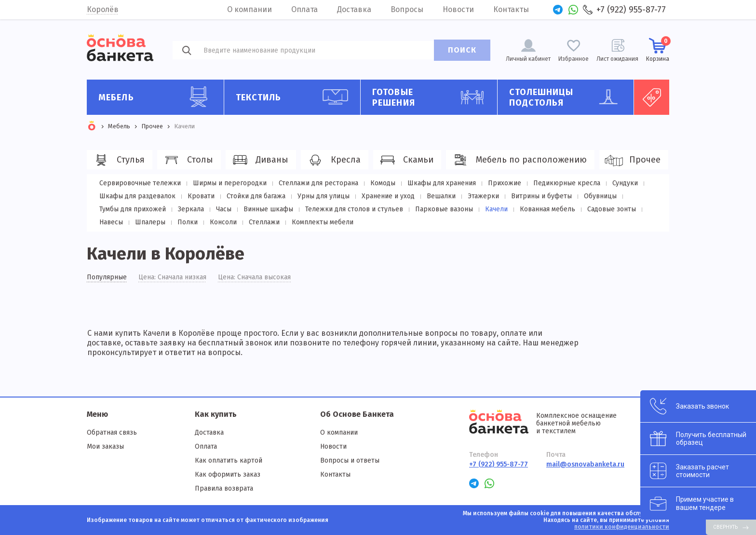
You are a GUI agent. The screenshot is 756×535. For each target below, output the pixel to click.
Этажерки (483, 196)
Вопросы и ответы (350, 460)
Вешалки (441, 196)
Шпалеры (150, 222)
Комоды (383, 183)
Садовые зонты (612, 209)
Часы (224, 209)
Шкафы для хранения (442, 183)
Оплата (304, 9)
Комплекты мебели (323, 222)
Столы (188, 160)
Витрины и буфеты (541, 196)
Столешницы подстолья (568, 97)
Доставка (354, 9)
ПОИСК (462, 50)
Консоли (223, 222)
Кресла (333, 160)
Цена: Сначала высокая (254, 277)
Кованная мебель (547, 209)
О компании (250, 9)
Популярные (107, 277)
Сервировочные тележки (140, 183)
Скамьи (406, 160)
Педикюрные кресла (567, 183)
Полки (188, 222)
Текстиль (295, 97)
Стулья (118, 160)
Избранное (574, 59)
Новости (458, 9)
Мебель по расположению (519, 160)
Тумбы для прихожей (133, 209)
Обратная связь (112, 432)
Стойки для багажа (256, 196)
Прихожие (505, 183)
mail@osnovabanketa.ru (585, 464)
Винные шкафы (268, 209)
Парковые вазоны (444, 209)
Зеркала (191, 209)
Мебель (157, 97)
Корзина (658, 49)
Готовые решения (431, 97)
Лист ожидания (617, 59)
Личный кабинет (528, 59)
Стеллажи (264, 222)
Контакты (511, 9)
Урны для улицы (324, 196)
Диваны (259, 160)
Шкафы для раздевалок (137, 196)
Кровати (201, 196)
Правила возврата (224, 488)
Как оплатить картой (229, 460)
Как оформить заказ (228, 474)
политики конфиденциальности (622, 527)
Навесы (111, 222)
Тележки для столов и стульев (354, 209)
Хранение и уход (388, 196)
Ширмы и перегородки (230, 183)
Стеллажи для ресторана (318, 183)
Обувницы (600, 196)
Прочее (632, 160)
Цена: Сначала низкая (172, 277)
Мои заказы (105, 446)
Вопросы (407, 9)
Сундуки (625, 183)
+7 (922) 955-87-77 (631, 10)
